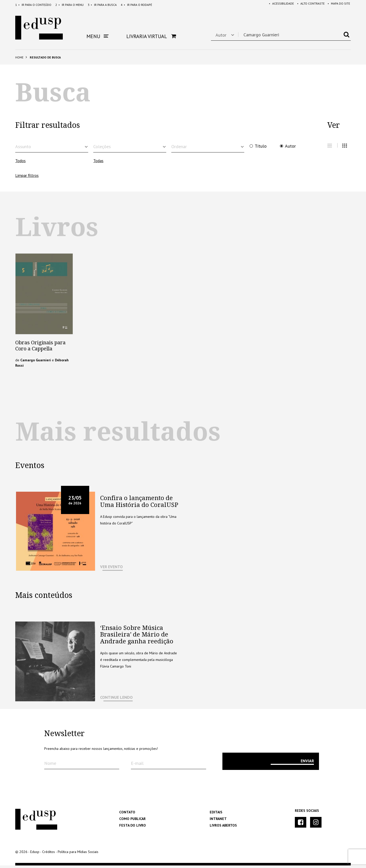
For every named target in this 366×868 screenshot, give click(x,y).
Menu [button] (97, 36)
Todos (20, 163)
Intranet (218, 821)
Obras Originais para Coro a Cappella (40, 348)
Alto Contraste (309, 5)
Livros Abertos (223, 828)
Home (19, 57)
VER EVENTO (111, 569)
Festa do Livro (133, 828)
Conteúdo (33, 5)
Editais (216, 815)
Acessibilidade (279, 5)
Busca (102, 5)
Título (261, 146)
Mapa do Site (338, 5)
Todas (98, 163)
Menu (70, 5)
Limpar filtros (27, 178)
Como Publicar (132, 821)
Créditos (49, 854)
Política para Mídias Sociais (78, 854)
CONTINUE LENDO (116, 700)
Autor (290, 146)
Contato (127, 815)
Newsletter (64, 736)
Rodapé (136, 5)
